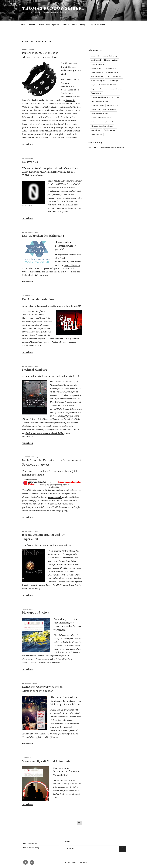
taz (72, 430)
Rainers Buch (51, 585)
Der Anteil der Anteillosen (39, 299)
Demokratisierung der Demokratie (104, 68)
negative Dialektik (110, 110)
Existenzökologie (112, 73)
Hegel (93, 85)
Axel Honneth (96, 60)
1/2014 (56, 639)
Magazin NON (57, 184)
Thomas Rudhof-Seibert (53, 9)
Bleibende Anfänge (111, 60)
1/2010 (70, 781)
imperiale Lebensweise (100, 89)
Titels (77, 419)
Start (23, 25)
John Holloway (97, 93)
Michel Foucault (113, 106)
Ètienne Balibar (97, 134)
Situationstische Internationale (102, 126)
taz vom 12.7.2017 (64, 339)
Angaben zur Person (97, 25)
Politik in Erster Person (100, 114)
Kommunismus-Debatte (100, 101)
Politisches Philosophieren (49, 25)
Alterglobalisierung (110, 56)
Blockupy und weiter (35, 613)
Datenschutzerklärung (31, 848)
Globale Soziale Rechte (114, 77)
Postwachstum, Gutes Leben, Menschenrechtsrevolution (41, 55)
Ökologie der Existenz (43, 272)
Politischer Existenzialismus (101, 118)
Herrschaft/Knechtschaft (107, 85)
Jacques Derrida (116, 89)
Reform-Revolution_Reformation (103, 122)
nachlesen (73, 413)
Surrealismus (96, 130)
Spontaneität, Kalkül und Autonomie (46, 761)
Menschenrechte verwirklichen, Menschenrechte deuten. (43, 689)
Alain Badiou (96, 56)
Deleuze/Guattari (98, 64)
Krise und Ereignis (98, 106)
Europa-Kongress (72, 265)
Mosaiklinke (96, 110)
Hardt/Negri (114, 81)
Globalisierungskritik (99, 81)
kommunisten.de (55, 497)
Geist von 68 (30, 162)
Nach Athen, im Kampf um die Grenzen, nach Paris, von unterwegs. (52, 463)
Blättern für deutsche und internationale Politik (45, 433)
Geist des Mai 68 (97, 77)
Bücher (32, 25)
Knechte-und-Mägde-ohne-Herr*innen (105, 97)
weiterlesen (28, 144)
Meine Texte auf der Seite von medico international (106, 148)
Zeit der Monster (110, 130)
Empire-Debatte (97, 73)
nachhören (66, 416)
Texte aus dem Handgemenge (74, 25)
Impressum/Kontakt (30, 843)
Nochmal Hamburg (35, 370)
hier (48, 737)
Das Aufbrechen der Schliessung (43, 236)
